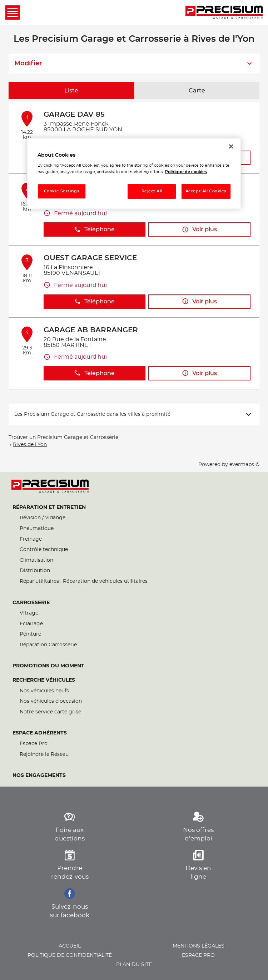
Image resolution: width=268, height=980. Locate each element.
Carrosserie (31, 603)
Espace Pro (34, 744)
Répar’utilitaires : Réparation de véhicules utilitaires (84, 581)
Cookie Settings (62, 191)
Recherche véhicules (44, 680)
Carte (197, 91)
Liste (71, 91)
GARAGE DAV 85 (74, 115)
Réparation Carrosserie (48, 645)
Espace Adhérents (40, 733)
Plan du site (134, 965)
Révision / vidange (43, 518)
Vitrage (29, 613)
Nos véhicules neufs (44, 691)
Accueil (70, 946)
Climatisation (36, 560)
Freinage (31, 539)
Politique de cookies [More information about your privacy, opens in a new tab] (186, 172)
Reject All (152, 191)
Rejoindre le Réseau (44, 754)
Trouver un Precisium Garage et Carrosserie (63, 438)
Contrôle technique (44, 550)
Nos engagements (39, 776)
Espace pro (198, 955)
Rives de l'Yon (30, 445)
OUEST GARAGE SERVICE (90, 258)
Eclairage (31, 624)
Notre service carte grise (50, 712)
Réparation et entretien (49, 507)
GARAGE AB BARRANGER (91, 330)
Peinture (30, 634)
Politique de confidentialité (70, 955)
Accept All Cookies (206, 191)
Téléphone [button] (94, 230)
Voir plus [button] (199, 230)
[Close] (231, 146)
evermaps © (244, 465)
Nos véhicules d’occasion (51, 701)
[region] (134, 173)
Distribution (35, 571)
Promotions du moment (48, 666)
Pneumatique (37, 529)
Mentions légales (198, 946)
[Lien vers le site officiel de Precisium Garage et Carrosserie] (224, 12)
